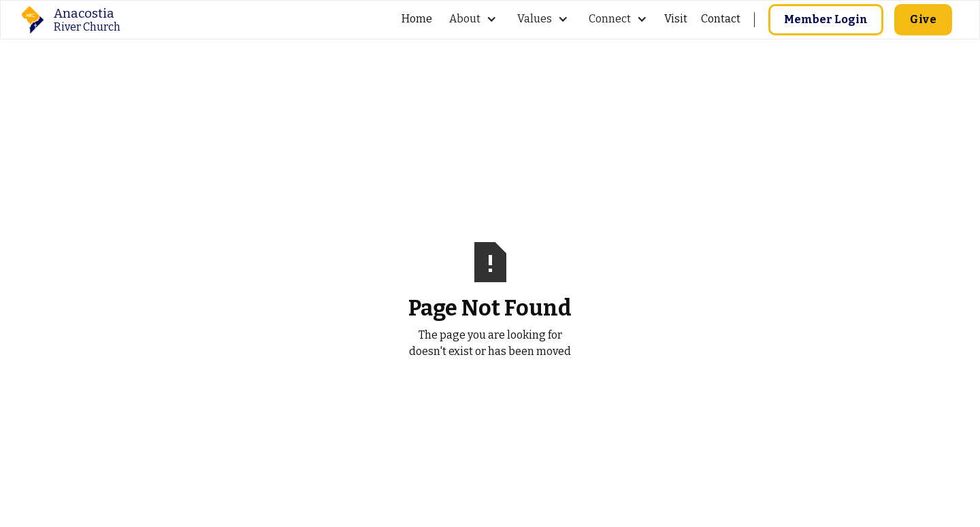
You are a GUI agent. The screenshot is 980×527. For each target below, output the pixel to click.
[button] (473, 20)
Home (417, 19)
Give (923, 19)
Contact (721, 19)
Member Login (826, 19)
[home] (71, 20)
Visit (676, 19)
